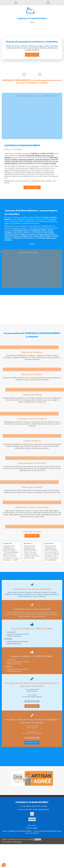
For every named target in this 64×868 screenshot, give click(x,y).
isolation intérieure (11, 164)
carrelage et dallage (49, 164)
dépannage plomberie (26, 160)
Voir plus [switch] (32, 244)
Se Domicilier (17, 842)
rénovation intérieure (42, 160)
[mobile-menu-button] (32, 22)
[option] (32, 48)
